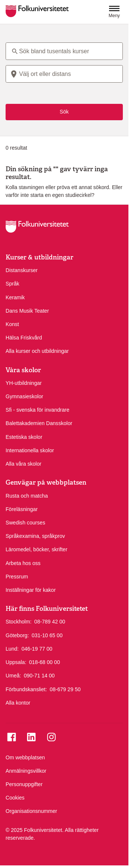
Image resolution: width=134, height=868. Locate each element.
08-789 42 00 (50, 621)
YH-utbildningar (24, 383)
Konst (12, 324)
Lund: (12, 649)
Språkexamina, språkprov (35, 536)
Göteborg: (17, 635)
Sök (64, 112)
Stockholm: (19, 622)
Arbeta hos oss (23, 563)
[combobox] (64, 74)
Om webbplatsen (25, 757)
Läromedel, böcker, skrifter (36, 549)
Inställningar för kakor (31, 590)
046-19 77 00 (37, 648)
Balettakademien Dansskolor (39, 423)
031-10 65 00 (47, 635)
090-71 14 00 (39, 675)
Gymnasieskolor (24, 396)
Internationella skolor (30, 450)
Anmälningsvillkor (26, 771)
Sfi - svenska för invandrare (37, 410)
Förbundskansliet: (26, 689)
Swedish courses (25, 523)
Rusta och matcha (27, 496)
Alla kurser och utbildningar (37, 351)
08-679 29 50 (65, 689)
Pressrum (17, 577)
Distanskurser (22, 270)
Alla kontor (18, 703)
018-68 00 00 (44, 662)
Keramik (15, 297)
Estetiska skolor (24, 437)
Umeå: (13, 676)
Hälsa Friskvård (24, 338)
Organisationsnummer (31, 811)
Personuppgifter (24, 784)
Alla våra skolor (23, 464)
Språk (12, 284)
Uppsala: (16, 662)
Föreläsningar (22, 509)
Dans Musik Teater (27, 311)
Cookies (15, 798)
